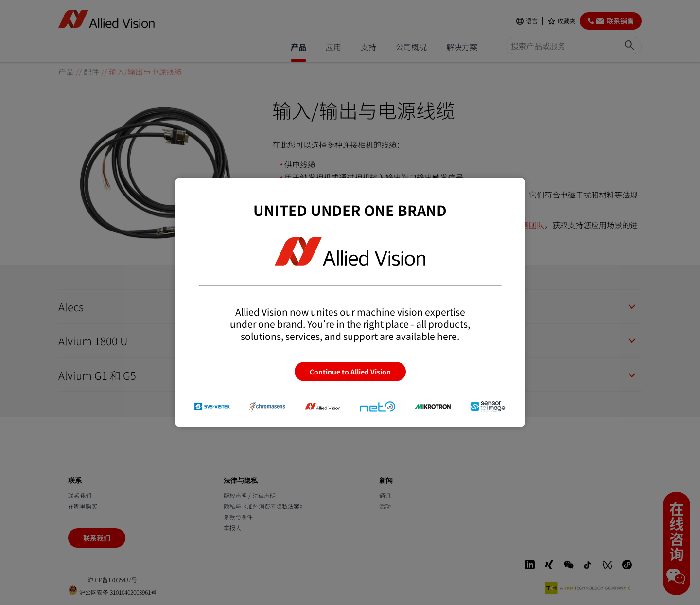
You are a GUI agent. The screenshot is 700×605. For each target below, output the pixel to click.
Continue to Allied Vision (350, 372)
